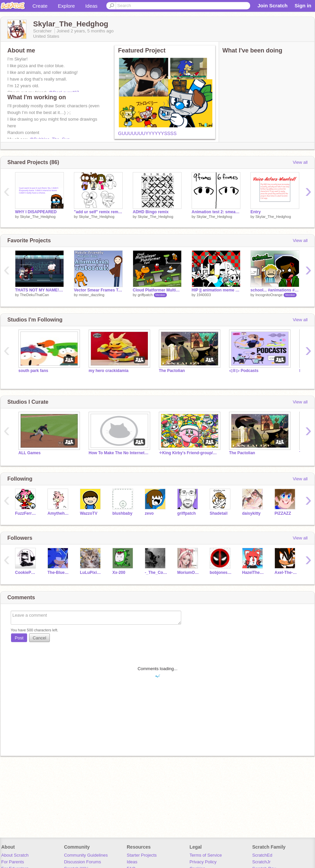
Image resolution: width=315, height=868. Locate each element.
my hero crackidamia (109, 371)
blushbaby (122, 513)
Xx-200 (119, 573)
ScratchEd (262, 855)
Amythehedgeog (59, 513)
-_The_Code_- (156, 573)
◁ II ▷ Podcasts (244, 371)
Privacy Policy (203, 862)
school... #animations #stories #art (275, 290)
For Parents (13, 862)
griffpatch (145, 295)
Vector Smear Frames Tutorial (98, 290)
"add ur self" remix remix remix (98, 212)
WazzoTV (89, 513)
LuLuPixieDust (91, 573)
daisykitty (251, 513)
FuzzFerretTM (26, 513)
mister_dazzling (92, 295)
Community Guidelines (86, 855)
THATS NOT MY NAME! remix (39, 290)
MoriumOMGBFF (188, 573)
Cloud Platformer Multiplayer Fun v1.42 (157, 290)
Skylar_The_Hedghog (38, 217)
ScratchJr (261, 862)
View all (300, 162)
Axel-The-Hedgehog (286, 573)
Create (40, 6)
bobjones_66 (221, 573)
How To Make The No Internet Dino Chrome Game (119, 453)
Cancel (39, 638)
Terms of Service (206, 855)
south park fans (33, 371)
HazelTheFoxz (253, 573)
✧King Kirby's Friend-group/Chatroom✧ (189, 453)
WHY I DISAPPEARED (36, 212)
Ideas (91, 6)
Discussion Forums (82, 862)
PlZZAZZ (283, 513)
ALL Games (29, 453)
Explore (66, 6)
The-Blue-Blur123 (59, 573)
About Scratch (15, 855)
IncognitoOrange (269, 295)
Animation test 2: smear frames (216, 212)
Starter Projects (142, 855)
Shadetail (219, 513)
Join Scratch (273, 6)
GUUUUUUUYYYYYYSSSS (147, 133)
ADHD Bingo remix (151, 212)
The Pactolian (172, 371)
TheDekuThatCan (34, 295)
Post (19, 638)
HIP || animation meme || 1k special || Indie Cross (216, 290)
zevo (149, 513)
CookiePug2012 (26, 573)
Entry (256, 212)
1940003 (204, 295)
